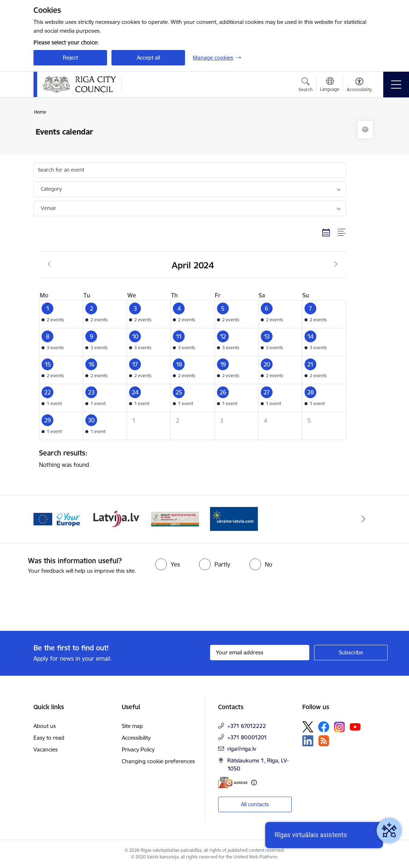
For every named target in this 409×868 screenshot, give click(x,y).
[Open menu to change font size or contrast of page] (359, 86)
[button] (61, 314)
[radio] (168, 564)
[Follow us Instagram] (339, 727)
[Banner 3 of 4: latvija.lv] (175, 519)
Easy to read (49, 738)
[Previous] (46, 519)
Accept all (148, 58)
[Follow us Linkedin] (308, 741)
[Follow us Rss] (324, 741)
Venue (48, 208)
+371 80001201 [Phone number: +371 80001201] (247, 737)
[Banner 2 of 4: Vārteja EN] (116, 519)
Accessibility (136, 738)
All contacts (255, 804)
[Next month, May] (336, 264)
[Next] (363, 519)
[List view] (342, 233)
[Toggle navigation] (396, 85)
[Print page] (365, 130)
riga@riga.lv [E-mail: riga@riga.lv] (242, 749)
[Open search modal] (306, 86)
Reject (70, 58)
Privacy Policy (138, 749)
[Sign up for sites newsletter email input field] (260, 653)
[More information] (254, 783)
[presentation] (61, 603)
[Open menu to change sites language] (330, 85)
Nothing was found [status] (190, 458)
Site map (132, 726)
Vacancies (46, 749)
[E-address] (233, 783)
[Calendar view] (326, 233)
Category (51, 189)
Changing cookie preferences (158, 761)
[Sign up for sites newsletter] (351, 653)
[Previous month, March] (49, 264)
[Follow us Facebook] (324, 727)
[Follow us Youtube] (355, 726)
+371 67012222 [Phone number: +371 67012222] (247, 726)
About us (45, 726)
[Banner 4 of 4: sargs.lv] (234, 519)
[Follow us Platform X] (308, 727)
